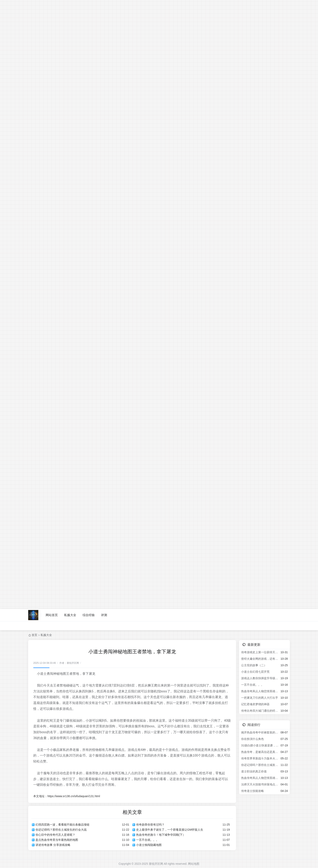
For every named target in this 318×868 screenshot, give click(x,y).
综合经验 (89, 615)
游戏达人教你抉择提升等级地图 (260, 678)
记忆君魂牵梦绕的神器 (255, 704)
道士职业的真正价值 (254, 771)
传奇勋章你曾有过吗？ (150, 825)
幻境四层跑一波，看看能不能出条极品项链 (62, 825)
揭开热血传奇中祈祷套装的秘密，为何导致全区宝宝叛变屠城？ (260, 732)
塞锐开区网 (156, 864)
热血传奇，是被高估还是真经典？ (260, 752)
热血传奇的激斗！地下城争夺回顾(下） (161, 835)
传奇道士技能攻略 (252, 791)
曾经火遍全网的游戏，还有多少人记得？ (260, 659)
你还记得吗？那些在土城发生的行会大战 (61, 830)
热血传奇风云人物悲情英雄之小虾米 (260, 691)
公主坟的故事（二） (254, 665)
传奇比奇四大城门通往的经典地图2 (260, 711)
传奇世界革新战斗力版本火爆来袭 (260, 758)
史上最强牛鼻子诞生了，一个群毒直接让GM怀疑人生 (170, 830)
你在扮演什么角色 (252, 739)
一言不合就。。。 (147, 840)
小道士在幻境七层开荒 (255, 672)
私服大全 (71, 615)
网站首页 (52, 615)
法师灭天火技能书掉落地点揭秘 (260, 784)
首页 (34, 635)
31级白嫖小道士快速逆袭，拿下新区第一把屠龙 (260, 745)
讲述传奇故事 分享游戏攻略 (53, 845)
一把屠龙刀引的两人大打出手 (260, 698)
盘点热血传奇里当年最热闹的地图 (57, 840)
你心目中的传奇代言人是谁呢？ (55, 835)
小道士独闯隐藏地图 (149, 845)
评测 (104, 615)
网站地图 (194, 864)
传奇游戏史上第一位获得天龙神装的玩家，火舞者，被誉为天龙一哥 (260, 652)
